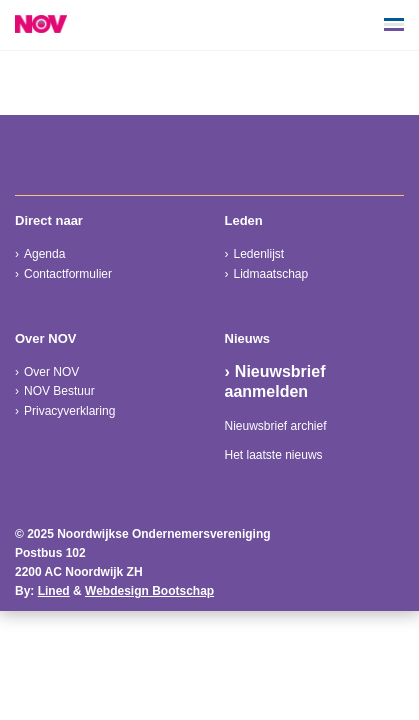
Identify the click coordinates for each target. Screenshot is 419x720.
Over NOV (51, 372)
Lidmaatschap (271, 274)
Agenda (44, 254)
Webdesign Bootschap (149, 591)
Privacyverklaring (69, 411)
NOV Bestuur (59, 391)
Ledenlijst (259, 254)
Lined (54, 591)
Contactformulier (68, 274)
